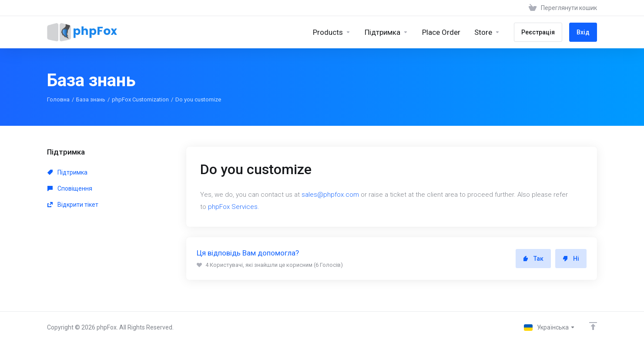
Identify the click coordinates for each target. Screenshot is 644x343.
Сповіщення (70, 188)
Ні (571, 259)
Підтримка (67, 172)
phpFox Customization (140, 99)
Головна (58, 99)
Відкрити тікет (73, 205)
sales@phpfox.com (330, 195)
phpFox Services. (234, 207)
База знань (91, 99)
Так (533, 259)
